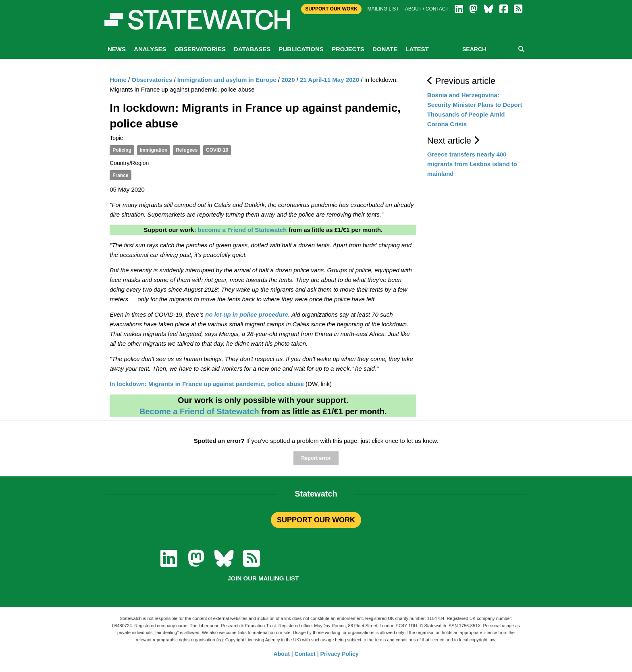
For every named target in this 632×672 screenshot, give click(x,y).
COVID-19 (217, 150)
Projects (348, 49)
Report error (316, 458)
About (282, 654)
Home (118, 80)
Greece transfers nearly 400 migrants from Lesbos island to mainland (472, 164)
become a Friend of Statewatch (242, 230)
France (120, 175)
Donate (385, 49)
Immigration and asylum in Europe (227, 80)
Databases (252, 49)
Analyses (150, 49)
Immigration (154, 150)
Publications (301, 49)
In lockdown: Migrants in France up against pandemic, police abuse (207, 384)
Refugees (187, 150)
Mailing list (383, 9)
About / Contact (427, 9)
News (117, 49)
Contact (305, 654)
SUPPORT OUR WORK (316, 520)
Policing (122, 150)
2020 (288, 80)
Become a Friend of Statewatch (199, 411)
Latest (417, 49)
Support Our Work (331, 9)
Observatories (200, 49)
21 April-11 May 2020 (330, 80)
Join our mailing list (263, 578)
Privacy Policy (340, 654)
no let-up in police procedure (247, 314)
